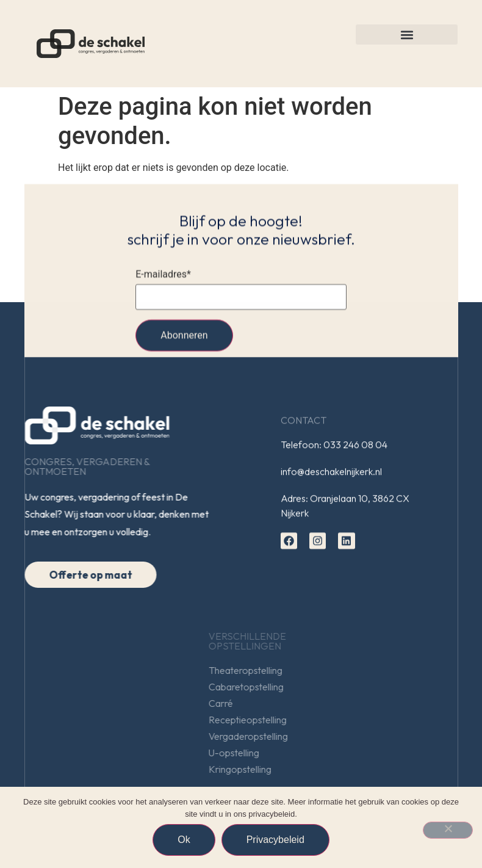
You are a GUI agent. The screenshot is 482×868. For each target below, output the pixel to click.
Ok (184, 840)
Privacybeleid (275, 840)
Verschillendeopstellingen (329, 641)
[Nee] (448, 830)
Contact (304, 422)
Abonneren (184, 337)
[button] (407, 34)
